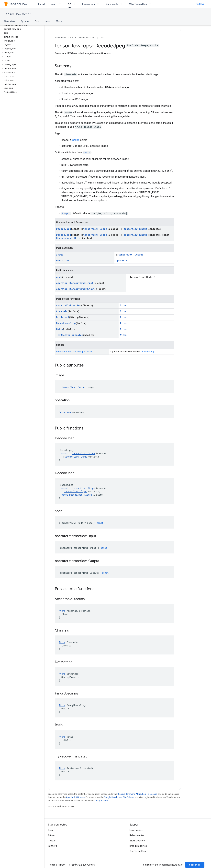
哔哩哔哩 (53, 846)
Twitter (52, 841)
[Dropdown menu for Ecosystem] (99, 4)
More (59, 21)
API (72, 38)
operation (62, 260)
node (59, 277)
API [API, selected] (70, 4)
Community (112, 4)
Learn (54, 4)
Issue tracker (136, 830)
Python (25, 21)
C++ (102, 38)
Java (47, 21)
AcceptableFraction (69, 305)
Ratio (60, 329)
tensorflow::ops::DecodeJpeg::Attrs (74, 352)
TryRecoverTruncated (70, 335)
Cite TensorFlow (138, 851)
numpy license (101, 801)
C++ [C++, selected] (37, 21)
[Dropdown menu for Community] (122, 4)
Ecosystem (89, 4)
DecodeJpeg (64, 229)
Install (42, 4)
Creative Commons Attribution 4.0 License (137, 794)
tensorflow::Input (135, 229)
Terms (51, 865)
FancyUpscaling (66, 323)
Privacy (62, 865)
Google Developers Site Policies (119, 797)
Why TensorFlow (138, 4)
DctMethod (63, 317)
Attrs (87, 152)
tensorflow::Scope (95, 229)
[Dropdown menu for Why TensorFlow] (151, 4)
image (60, 255)
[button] (21, 25)
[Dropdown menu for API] (75, 4)
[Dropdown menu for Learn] (61, 4)
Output (66, 213)
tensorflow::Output (131, 255)
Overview (9, 21)
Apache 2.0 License (75, 797)
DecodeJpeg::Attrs (68, 238)
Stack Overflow (137, 841)
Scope (76, 140)
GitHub (200, 4)
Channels (62, 311)
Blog (50, 830)
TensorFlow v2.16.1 (18, 14)
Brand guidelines (138, 846)
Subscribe (195, 865)
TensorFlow (60, 38)
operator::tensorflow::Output (75, 289)
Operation (122, 260)
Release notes (137, 835)
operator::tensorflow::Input (75, 283)
